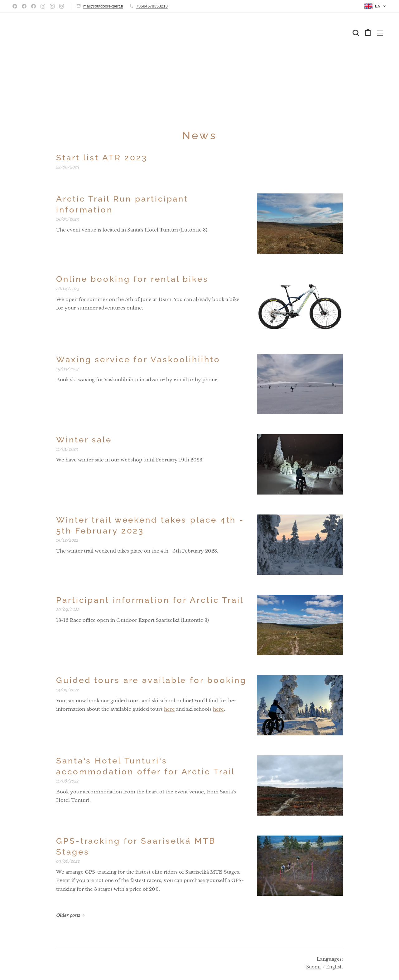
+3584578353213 (152, 6)
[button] (356, 33)
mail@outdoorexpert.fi (103, 6)
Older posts (68, 915)
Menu (380, 33)
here (169, 709)
